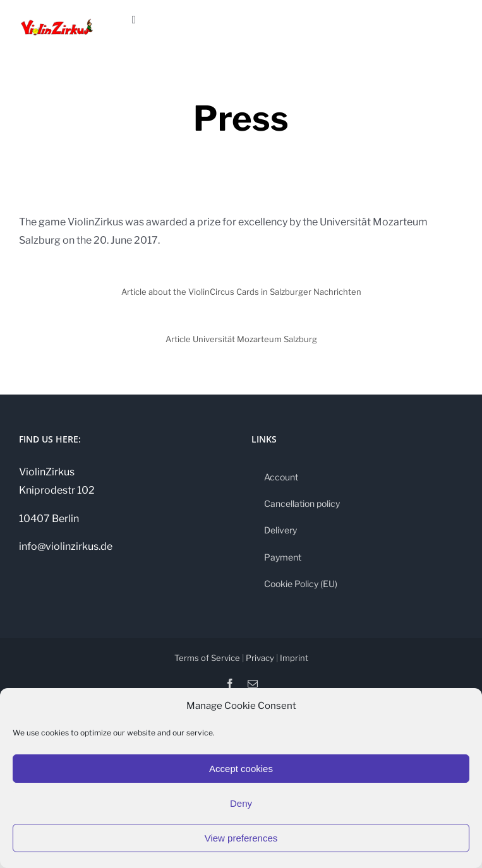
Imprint (294, 658)
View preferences (241, 838)
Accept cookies (241, 769)
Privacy (260, 658)
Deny (241, 803)
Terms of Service (207, 658)
